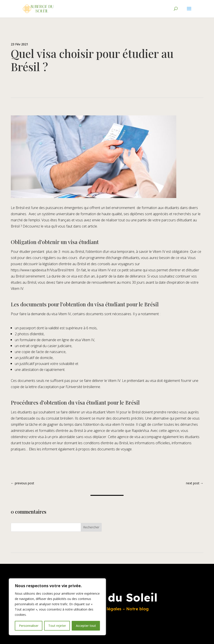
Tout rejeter (57, 626)
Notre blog (137, 609)
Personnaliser (29, 626)
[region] (57, 607)
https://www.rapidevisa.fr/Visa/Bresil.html (42, 270)
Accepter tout (86, 626)
